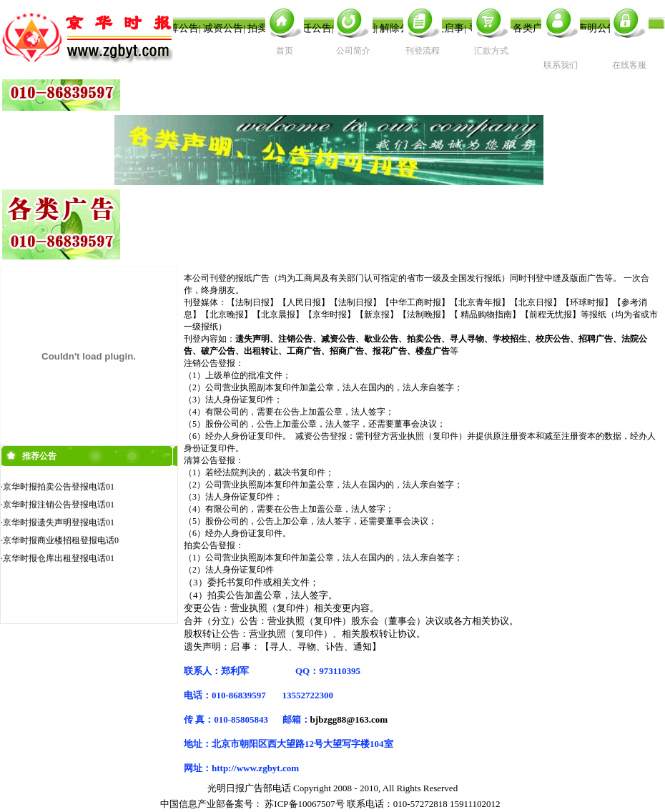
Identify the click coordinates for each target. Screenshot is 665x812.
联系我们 (561, 65)
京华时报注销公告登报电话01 (59, 507)
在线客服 (629, 65)
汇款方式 (491, 51)
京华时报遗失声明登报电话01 (59, 525)
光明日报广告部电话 (249, 788)
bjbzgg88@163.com (349, 719)
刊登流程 (423, 51)
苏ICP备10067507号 (304, 804)
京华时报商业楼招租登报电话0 (61, 543)
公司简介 (353, 51)
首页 (285, 51)
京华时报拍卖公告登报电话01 (59, 489)
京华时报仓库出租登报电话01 (59, 560)
